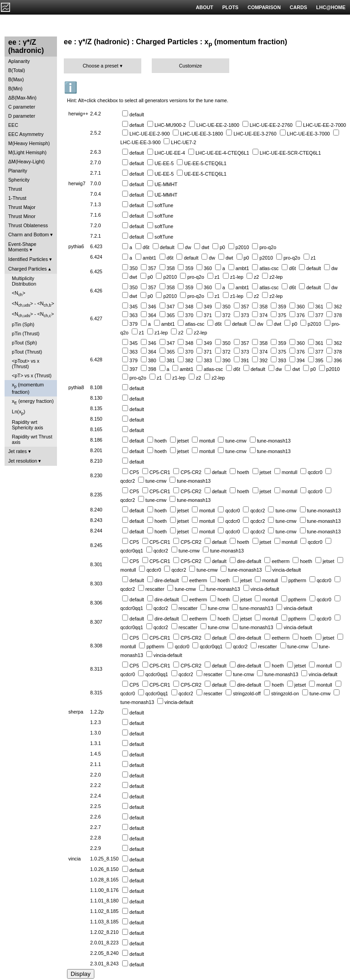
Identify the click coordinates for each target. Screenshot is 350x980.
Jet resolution (23, 461)
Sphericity (19, 180)
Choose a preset (100, 66)
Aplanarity (19, 61)
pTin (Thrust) (26, 334)
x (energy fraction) (33, 402)
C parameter (22, 107)
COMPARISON (264, 7)
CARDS (299, 7)
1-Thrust (17, 198)
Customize (190, 66)
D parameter (22, 116)
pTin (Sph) (23, 324)
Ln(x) (18, 412)
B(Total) (17, 70)
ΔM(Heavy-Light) (26, 162)
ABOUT (205, 7)
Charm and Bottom (28, 235)
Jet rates (18, 451)
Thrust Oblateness (28, 225)
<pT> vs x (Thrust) (32, 375)
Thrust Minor (22, 216)
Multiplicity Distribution (24, 281)
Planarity (18, 171)
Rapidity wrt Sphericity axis (28, 425)
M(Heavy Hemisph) (29, 143)
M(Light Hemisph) (27, 152)
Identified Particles (28, 259)
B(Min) (15, 89)
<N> (19, 294)
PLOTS (231, 7)
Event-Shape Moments (22, 247)
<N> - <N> (33, 304)
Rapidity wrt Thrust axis (32, 439)
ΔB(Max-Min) (22, 98)
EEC (13, 125)
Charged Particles (28, 269)
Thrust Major (22, 207)
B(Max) (16, 79)
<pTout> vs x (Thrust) (26, 364)
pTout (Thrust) (27, 352)
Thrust (15, 189)
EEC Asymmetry (26, 134)
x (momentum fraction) (28, 388)
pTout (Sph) (24, 343)
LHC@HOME (331, 7)
